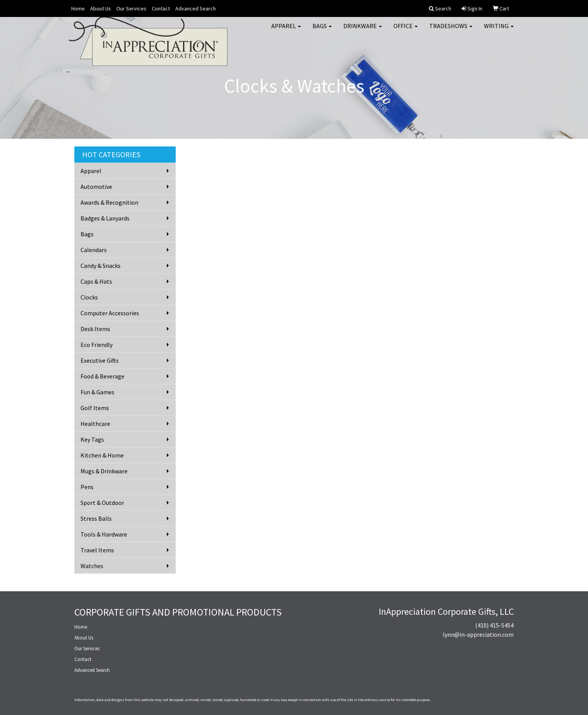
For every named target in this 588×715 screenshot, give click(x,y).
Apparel (286, 31)
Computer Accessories (110, 313)
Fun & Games (97, 392)
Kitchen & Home (102, 455)
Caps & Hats (96, 281)
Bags (322, 31)
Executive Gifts (100, 360)
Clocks (89, 297)
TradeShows (451, 31)
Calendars (94, 250)
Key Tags (92, 439)
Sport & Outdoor (102, 503)
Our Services (131, 8)
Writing (499, 31)
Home (78, 8)
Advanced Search (196, 8)
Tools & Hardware (104, 534)
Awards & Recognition (109, 202)
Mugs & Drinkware (104, 471)
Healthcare (95, 424)
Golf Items (95, 408)
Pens (87, 487)
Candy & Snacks (101, 266)
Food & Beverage (102, 376)
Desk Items (95, 329)
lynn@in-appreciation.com (478, 634)
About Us (101, 8)
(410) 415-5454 (494, 625)
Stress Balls (96, 518)
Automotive (96, 187)
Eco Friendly (97, 345)
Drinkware (363, 31)
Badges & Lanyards (105, 218)
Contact (161, 8)
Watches (92, 566)
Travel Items (97, 550)
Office (406, 31)
